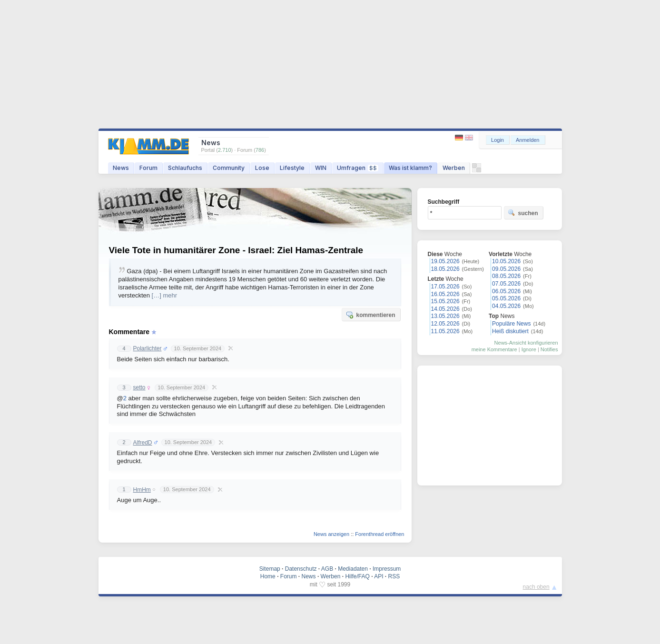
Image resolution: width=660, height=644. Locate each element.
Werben (454, 168)
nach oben (536, 587)
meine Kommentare (494, 349)
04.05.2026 (506, 306)
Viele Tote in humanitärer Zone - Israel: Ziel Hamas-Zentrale (236, 250)
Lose (262, 168)
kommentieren (370, 315)
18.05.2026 (445, 269)
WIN (321, 168)
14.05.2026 (445, 309)
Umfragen (358, 168)
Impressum (387, 569)
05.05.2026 (506, 298)
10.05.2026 (506, 261)
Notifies (549, 349)
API (379, 576)
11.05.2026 (445, 331)
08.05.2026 (506, 276)
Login (497, 140)
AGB (327, 569)
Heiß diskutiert (510, 331)
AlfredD (143, 443)
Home (268, 576)
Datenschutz (301, 569)
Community (229, 168)
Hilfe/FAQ (357, 576)
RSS (394, 576)
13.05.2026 (445, 316)
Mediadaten (353, 569)
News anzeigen (331, 534)
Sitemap (270, 569)
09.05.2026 (506, 269)
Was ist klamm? (410, 168)
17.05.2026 (445, 287)
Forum (148, 168)
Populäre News (511, 324)
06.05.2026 (506, 291)
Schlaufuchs (185, 168)
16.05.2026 (445, 294)
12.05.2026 (445, 324)
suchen (523, 213)
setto (139, 387)
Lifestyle (292, 168)
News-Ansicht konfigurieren (526, 343)
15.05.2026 (445, 301)
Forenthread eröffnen (379, 534)
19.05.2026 (445, 261)
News (121, 168)
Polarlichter (148, 348)
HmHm (142, 490)
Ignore (529, 349)
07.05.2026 (506, 284)
